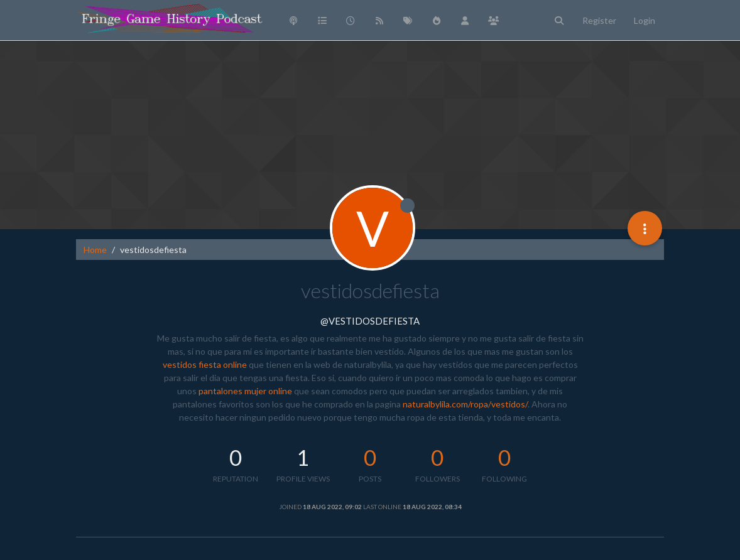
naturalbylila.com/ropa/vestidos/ (465, 404)
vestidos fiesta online (205, 364)
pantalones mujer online (245, 391)
